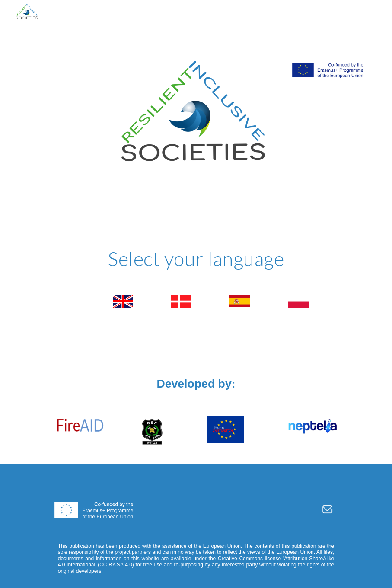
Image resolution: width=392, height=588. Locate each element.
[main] (196, 259)
